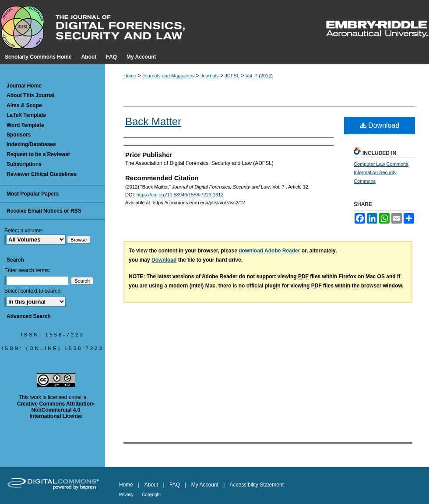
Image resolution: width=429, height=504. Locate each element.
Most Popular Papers (33, 194)
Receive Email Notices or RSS (44, 211)
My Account (205, 485)
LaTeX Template (26, 115)
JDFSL (232, 76)
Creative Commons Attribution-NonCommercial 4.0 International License (56, 410)
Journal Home (24, 86)
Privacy (126, 495)
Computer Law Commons (381, 164)
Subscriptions (24, 164)
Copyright (151, 495)
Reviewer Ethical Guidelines (42, 174)
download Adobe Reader (269, 251)
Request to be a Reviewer (38, 154)
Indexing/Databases (31, 144)
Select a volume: (24, 231)
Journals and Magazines (168, 76)
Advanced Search (29, 316)
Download (380, 125)
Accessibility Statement (257, 485)
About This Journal (30, 95)
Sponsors (19, 135)
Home (130, 76)
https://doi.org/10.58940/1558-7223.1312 (180, 195)
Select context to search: (33, 291)
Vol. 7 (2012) (259, 76)
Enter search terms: (27, 270)
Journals (210, 76)
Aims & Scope (24, 105)
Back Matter (153, 121)
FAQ (175, 485)
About (151, 485)
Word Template (25, 125)
